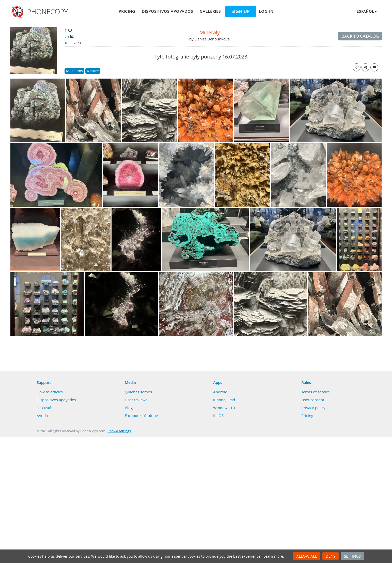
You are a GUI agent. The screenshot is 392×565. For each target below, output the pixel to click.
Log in (266, 11)
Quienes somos (138, 392)
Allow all (307, 556)
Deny (331, 556)
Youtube (151, 415)
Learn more (273, 556)
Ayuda (42, 415)
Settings (352, 556)
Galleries (210, 11)
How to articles (50, 392)
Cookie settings (119, 431)
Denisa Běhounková (212, 39)
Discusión (45, 408)
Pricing (127, 11)
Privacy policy (313, 408)
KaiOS (218, 415)
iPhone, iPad (224, 400)
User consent (313, 400)
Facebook (133, 415)
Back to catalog (360, 36)
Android (220, 392)
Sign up (241, 11)
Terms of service (316, 392)
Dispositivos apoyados (167, 11)
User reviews (136, 400)
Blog (129, 408)
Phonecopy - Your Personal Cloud (40, 12)
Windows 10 (224, 408)
